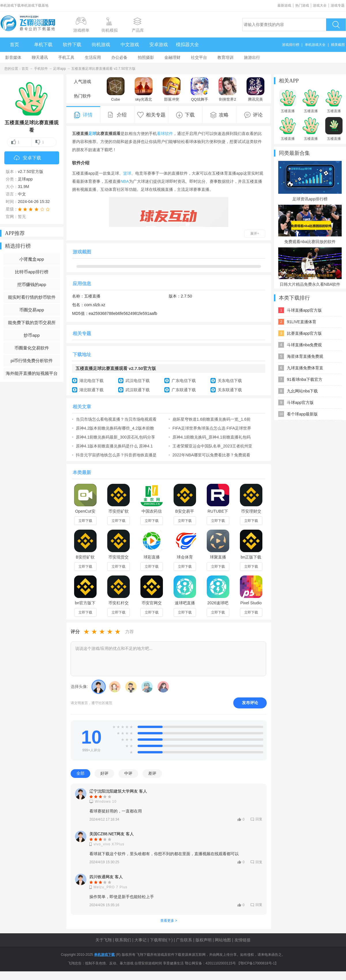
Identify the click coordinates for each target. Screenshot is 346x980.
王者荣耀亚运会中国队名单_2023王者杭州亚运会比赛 (212, 446)
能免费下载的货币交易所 (32, 322)
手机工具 (66, 57)
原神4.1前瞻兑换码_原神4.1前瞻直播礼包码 (211, 437)
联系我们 (123, 940)
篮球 (127, 173)
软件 (169, 133)
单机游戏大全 (315, 45)
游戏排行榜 (291, 45)
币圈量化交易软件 (32, 348)
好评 (104, 773)
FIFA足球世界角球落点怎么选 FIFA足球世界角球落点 (212, 428)
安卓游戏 (159, 45)
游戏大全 (320, 5)
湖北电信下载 (91, 381)
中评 (128, 773)
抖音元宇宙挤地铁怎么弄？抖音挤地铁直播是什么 (116, 455)
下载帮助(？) (161, 940)
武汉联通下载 (138, 390)
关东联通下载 (230, 390)
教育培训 (225, 57)
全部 (80, 773)
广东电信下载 (184, 381)
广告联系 (184, 940)
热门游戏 (302, 5)
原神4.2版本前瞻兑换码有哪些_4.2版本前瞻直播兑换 (115, 428)
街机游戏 (101, 45)
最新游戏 (284, 5)
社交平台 (199, 57)
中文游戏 (130, 45)
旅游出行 (252, 57)
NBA (125, 181)
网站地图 (223, 940)
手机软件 (41, 69)
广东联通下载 (184, 390)
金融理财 (172, 57)
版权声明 (204, 940)
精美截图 (338, 45)
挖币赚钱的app (32, 284)
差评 (152, 773)
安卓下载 (28, 158)
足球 (92, 133)
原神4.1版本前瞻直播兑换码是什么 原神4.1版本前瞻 (114, 446)
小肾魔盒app (32, 259)
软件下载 (72, 45)
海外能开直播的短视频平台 (32, 373)
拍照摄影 (146, 57)
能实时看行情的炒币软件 (32, 297)
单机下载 (43, 45)
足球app (59, 69)
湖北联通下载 (91, 390)
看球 (161, 133)
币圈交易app (32, 310)
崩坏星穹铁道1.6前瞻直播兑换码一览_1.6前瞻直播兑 (211, 419)
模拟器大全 (187, 45)
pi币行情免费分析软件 (32, 361)
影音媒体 (13, 57)
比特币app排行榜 (32, 272)
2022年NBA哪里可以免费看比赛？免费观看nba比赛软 (211, 455)
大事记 (140, 940)
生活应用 (93, 57)
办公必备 (119, 57)
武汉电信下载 (138, 381)
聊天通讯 (40, 57)
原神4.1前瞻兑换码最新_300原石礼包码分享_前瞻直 (115, 437)
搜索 (336, 25)
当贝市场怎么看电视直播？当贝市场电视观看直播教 (116, 419)
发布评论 (250, 703)
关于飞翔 (104, 940)
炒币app (32, 335)
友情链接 (242, 940)
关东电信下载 (230, 381)
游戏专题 (338, 5)
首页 (14, 45)
